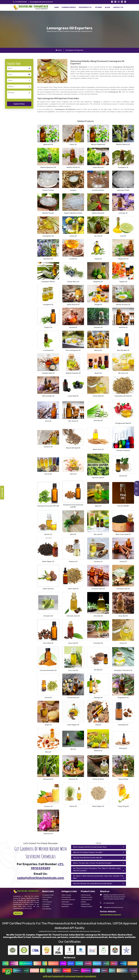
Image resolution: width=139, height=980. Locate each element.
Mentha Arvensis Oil (123, 305)
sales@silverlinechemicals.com (41, 2)
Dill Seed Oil (98, 670)
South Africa (122, 970)
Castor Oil (73, 144)
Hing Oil (98, 725)
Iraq (45, 963)
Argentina (34, 970)
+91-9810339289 (109, 903)
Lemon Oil (73, 236)
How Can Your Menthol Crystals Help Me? (88, 858)
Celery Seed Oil (73, 589)
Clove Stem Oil (48, 643)
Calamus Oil (73, 562)
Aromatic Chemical (123, 450)
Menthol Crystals (87, 897)
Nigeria (104, 970)
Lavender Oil (123, 213)
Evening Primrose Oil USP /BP (48, 506)
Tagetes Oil (123, 282)
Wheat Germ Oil (98, 449)
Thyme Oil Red (123, 779)
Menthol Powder (48, 213)
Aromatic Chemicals (68, 900)
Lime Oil (123, 236)
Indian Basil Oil (98, 167)
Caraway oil (98, 562)
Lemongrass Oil (48, 236)
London (79, 963)
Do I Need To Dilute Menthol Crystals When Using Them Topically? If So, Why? (98, 877)
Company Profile (48, 895)
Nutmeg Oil (123, 748)
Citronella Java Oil (73, 616)
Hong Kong (86, 970)
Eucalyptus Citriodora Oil (123, 670)
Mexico (114, 963)
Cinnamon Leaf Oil (123, 589)
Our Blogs (46, 906)
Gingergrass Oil (123, 698)
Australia (67, 970)
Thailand (76, 970)
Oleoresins (65, 902)
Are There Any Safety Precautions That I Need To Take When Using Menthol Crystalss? (97, 869)
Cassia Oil (123, 562)
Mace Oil (48, 752)
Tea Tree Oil (98, 236)
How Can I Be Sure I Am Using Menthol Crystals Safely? (93, 884)
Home (59, 50)
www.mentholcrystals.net (111, 915)
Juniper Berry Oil (73, 282)
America (37, 963)
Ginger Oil (48, 725)
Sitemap (45, 900)
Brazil (26, 970)
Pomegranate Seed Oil (123, 423)
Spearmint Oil (48, 144)
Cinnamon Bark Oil (98, 589)
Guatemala (132, 963)
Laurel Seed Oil (73, 396)
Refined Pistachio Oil (73, 373)
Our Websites (47, 909)
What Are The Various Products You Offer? (88, 852)
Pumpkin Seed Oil (48, 373)
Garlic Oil (73, 474)
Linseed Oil (73, 259)
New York (14, 963)
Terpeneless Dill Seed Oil (123, 396)
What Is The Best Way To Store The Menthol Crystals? (92, 863)
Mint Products (66, 895)
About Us (18, 913)
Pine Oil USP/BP (123, 506)
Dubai (5, 963)
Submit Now (19, 104)
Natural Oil (98, 350)
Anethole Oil (123, 327)
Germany (57, 970)
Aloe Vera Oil (98, 421)
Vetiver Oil (73, 806)
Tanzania (133, 970)
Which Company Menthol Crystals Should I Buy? (90, 847)
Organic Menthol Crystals (73, 213)
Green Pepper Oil (73, 725)
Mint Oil (73, 749)
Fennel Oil (48, 698)
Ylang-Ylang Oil (123, 806)
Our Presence (47, 902)
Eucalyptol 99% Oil (48, 282)
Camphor (73, 190)
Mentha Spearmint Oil (48, 167)
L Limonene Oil (48, 350)
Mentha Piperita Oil (123, 144)
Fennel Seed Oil (98, 396)
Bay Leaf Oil (98, 534)
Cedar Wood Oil (48, 589)
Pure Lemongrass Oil (73, 350)
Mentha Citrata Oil (73, 167)
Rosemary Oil (48, 259)
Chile (49, 970)
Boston (88, 963)
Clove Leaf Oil (73, 643)
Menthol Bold (85, 904)
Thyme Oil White (98, 779)
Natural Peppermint (98, 144)
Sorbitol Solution (98, 190)
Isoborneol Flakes (123, 190)
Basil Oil (73, 534)
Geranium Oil (48, 834)
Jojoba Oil (98, 259)
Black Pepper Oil (48, 562)
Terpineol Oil (98, 327)
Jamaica (122, 963)
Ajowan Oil (48, 534)
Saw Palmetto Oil (123, 350)
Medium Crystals (86, 906)
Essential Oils (66, 897)
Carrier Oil (48, 474)
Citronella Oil (98, 616)
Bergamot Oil (98, 282)
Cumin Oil (123, 643)
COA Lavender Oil (48, 396)
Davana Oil (123, 476)
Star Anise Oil (73, 421)
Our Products (47, 897)
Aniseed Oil (73, 327)
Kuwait (71, 963)
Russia (106, 963)
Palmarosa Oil (48, 779)
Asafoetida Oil (123, 725)
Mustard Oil (98, 751)
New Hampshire (26, 963)
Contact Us (46, 904)
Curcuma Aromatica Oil (48, 670)
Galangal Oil (98, 698)
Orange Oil (98, 305)
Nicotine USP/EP (98, 478)
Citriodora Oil (48, 616)
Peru (43, 970)
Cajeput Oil (48, 327)
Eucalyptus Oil (123, 167)
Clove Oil (48, 421)
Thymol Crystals (48, 190)
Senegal (96, 970)
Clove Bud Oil (123, 616)
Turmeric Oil (48, 806)
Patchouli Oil (73, 779)
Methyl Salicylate (98, 213)
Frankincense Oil (73, 698)
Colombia (17, 970)
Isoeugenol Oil (48, 305)
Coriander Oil (98, 643)
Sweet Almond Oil (73, 305)
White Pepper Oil (98, 806)
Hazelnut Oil (48, 447)
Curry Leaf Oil (73, 670)
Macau (63, 963)
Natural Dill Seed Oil (73, 448)
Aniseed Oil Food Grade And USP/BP (73, 506)
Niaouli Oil (98, 373)
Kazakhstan (53, 963)
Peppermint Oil (123, 259)
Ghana (112, 970)
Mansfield (97, 963)
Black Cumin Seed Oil (123, 534)
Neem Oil (98, 506)
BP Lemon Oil (123, 373)
